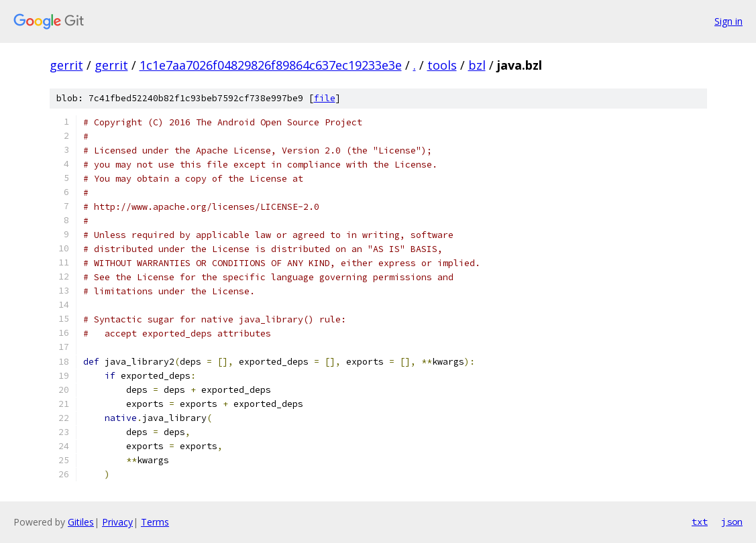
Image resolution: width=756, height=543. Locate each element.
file (325, 98)
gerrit (66, 65)
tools (442, 65)
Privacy (117, 522)
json (732, 522)
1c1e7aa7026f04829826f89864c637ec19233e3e (271, 65)
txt (700, 522)
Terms (155, 522)
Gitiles (81, 522)
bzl (477, 65)
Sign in (728, 21)
